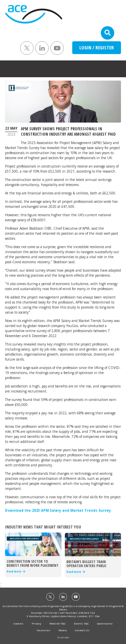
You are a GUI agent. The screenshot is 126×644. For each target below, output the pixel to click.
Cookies (18, 623)
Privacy (36, 623)
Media (63, 630)
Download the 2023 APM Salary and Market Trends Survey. (58, 510)
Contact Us (82, 630)
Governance (105, 623)
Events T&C (81, 623)
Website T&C (58, 623)
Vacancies (44, 630)
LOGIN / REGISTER (97, 48)
